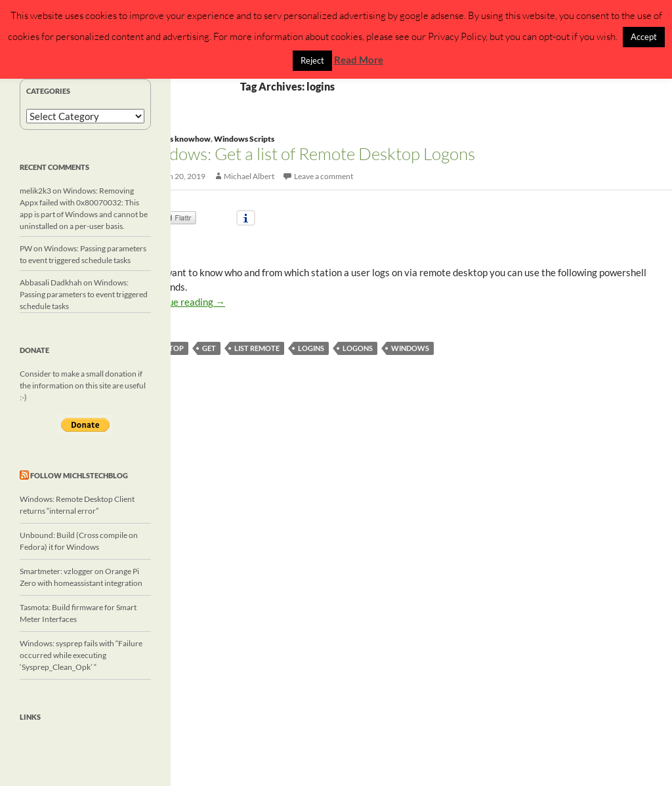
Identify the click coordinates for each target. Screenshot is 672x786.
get (209, 348)
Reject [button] (312, 60)
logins (311, 348)
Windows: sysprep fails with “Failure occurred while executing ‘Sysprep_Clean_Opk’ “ (81, 655)
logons (358, 348)
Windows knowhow (175, 139)
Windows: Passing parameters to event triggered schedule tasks (84, 294)
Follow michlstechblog (79, 475)
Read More (359, 60)
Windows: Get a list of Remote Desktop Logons (307, 154)
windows (410, 348)
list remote (257, 348)
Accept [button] (644, 37)
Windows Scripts (244, 139)
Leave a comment (324, 176)
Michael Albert (249, 176)
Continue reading (182, 302)
